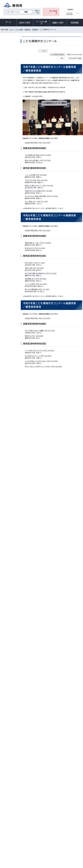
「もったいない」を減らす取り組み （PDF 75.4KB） (42, 196)
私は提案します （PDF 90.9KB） (36, 279)
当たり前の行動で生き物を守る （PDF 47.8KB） (42, 273)
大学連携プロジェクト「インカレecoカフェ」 (10, 109)
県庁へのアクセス (74, 825)
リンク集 (48, 838)
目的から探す (25, 23)
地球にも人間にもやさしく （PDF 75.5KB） (40, 186)
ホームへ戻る (78, 800)
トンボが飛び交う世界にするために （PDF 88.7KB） (43, 624)
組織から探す (58, 23)
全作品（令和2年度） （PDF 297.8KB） (38, 586)
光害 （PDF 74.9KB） (33, 453)
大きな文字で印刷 (75, 58)
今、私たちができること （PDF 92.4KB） (39, 459)
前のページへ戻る (64, 800)
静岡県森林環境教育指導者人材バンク (10, 87)
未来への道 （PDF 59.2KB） (35, 268)
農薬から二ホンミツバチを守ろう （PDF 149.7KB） (42, 640)
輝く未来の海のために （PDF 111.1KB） (39, 738)
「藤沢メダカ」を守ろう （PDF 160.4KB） (39, 692)
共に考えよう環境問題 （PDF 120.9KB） (39, 634)
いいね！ (44, 51)
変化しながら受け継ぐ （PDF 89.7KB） (39, 160)
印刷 (62, 58)
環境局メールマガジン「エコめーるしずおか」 (10, 101)
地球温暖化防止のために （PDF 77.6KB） (39, 372)
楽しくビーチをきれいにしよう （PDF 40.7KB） (41, 423)
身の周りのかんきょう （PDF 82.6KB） (38, 717)
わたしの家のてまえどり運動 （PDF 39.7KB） (41, 331)
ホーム (8, 22)
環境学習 (35, 30)
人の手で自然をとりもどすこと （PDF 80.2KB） (41, 722)
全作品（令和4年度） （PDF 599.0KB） (38, 411)
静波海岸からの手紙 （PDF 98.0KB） (38, 547)
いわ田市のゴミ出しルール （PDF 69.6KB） (40, 706)
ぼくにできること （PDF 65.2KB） (37, 541)
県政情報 (75, 23)
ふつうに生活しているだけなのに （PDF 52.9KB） (42, 361)
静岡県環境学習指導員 (10, 68)
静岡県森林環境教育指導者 (10, 81)
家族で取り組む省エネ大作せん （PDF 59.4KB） (41, 531)
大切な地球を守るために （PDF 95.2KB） (39, 629)
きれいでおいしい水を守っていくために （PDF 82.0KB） (44, 366)
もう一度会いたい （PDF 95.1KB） (37, 202)
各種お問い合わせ (58, 825)
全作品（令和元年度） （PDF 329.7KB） (39, 674)
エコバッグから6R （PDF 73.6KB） (37, 598)
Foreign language (69, 14)
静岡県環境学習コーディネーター (10, 74)
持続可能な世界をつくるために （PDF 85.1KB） (41, 557)
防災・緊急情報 (53, 12)
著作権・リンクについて (9, 836)
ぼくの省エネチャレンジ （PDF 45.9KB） (39, 356)
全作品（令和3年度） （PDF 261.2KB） (38, 498)
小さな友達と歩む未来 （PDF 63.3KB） (39, 155)
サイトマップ (61, 838)
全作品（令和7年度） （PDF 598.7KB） (38, 143)
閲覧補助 (70, 10)
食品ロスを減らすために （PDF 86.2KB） (39, 552)
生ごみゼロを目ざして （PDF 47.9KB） (39, 448)
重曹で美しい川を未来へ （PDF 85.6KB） (39, 686)
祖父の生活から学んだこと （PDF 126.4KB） (40, 604)
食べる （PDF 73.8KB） (34, 377)
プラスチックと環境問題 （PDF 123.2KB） (40, 645)
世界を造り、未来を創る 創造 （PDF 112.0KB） (41, 516)
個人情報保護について (30, 836)
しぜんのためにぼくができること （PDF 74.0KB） (42, 618)
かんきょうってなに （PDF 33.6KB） (38, 443)
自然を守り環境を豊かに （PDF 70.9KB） (39, 712)
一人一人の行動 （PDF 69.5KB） (37, 175)
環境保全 (27, 30)
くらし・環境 (19, 30)
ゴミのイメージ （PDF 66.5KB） (36, 428)
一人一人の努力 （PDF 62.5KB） (37, 284)
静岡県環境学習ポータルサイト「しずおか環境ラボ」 (10, 56)
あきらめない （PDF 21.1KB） (36, 263)
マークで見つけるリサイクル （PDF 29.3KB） (40, 351)
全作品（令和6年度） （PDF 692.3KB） (38, 230)
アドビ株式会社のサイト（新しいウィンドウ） (39, 769)
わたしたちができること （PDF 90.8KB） (39, 728)
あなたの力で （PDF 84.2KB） (36, 248)
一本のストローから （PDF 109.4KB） (38, 749)
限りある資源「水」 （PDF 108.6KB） (38, 733)
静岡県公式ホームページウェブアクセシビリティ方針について (21, 838)
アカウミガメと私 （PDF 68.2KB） (37, 180)
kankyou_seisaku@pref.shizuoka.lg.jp (44, 792)
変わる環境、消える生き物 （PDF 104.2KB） (40, 754)
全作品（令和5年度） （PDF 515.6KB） (38, 318)
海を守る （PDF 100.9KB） (35, 336)
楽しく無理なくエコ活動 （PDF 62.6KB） (39, 536)
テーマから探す (41, 23)
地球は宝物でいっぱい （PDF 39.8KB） (39, 243)
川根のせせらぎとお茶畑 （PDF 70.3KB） (39, 191)
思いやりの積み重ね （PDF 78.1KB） (38, 289)
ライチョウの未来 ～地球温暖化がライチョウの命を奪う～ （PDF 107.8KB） (50, 469)
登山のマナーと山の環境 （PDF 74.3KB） (39, 464)
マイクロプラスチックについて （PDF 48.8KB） (41, 511)
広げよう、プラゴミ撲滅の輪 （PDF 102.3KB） (41, 744)
